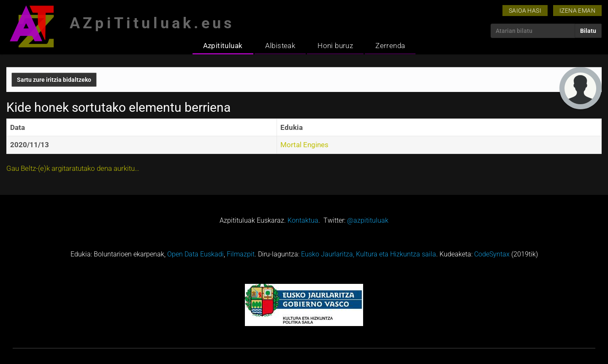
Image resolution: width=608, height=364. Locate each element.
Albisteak (280, 46)
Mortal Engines (304, 145)
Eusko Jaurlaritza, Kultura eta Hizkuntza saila (369, 254)
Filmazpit (241, 254)
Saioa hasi (525, 11)
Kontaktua (303, 220)
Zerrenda (390, 46)
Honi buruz (335, 46)
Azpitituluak (223, 46)
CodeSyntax (492, 254)
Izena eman (577, 11)
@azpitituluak (368, 220)
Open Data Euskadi (195, 254)
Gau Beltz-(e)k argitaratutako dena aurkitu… (73, 168)
